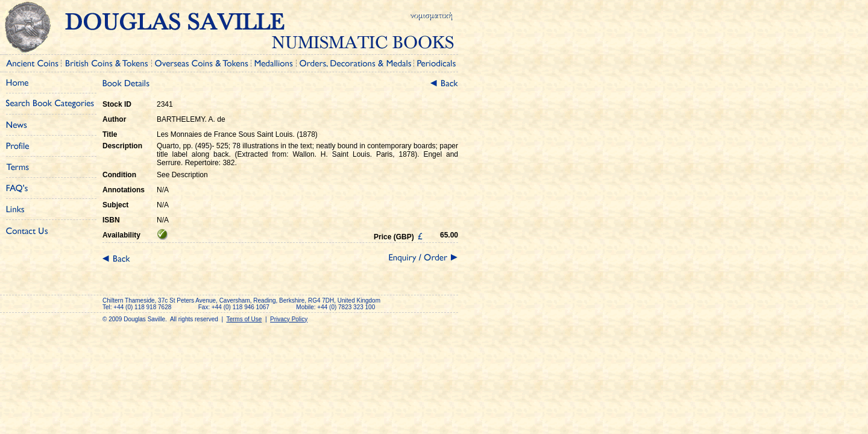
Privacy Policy (289, 319)
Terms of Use (244, 319)
